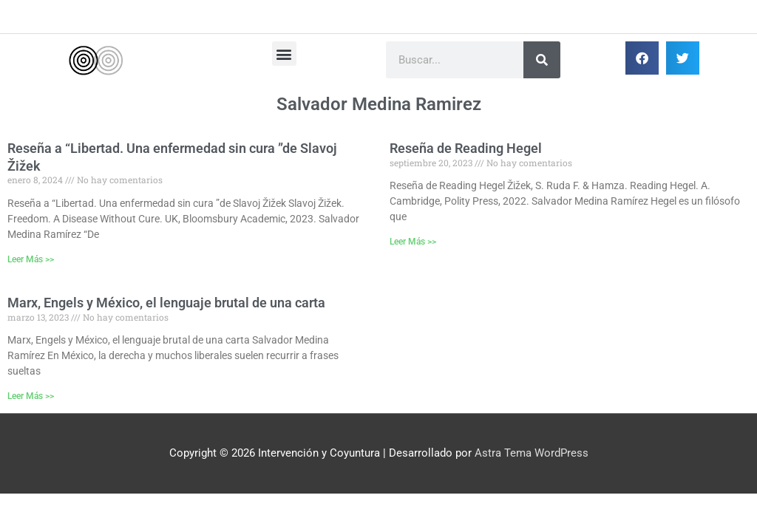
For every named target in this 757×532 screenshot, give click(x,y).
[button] (284, 54)
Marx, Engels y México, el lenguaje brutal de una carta (166, 303)
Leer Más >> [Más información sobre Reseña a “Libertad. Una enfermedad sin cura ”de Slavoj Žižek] (31, 259)
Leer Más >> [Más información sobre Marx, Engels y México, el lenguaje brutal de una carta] (31, 396)
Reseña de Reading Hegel (466, 148)
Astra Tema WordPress (532, 453)
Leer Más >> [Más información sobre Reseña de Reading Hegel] (413, 242)
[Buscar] (542, 60)
